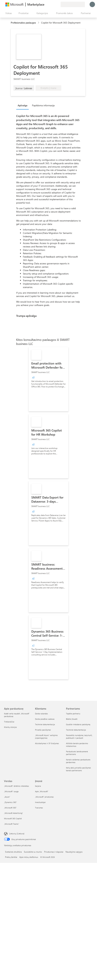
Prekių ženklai (11, 857)
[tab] (23, 105)
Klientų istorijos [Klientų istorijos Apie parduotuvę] (10, 727)
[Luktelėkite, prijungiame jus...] (92, 4)
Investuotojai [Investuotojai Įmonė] (40, 802)
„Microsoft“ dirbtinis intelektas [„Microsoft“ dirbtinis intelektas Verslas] (17, 786)
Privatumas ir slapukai (54, 852)
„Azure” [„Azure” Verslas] (7, 797)
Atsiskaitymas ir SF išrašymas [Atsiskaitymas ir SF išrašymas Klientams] (47, 743)
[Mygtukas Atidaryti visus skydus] (8, 13)
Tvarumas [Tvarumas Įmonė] (39, 808)
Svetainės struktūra (13, 852)
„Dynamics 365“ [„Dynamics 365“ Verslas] (10, 802)
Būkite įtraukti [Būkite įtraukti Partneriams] (72, 719)
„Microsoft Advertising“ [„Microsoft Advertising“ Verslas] (13, 813)
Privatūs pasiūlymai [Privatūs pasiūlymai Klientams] (43, 730)
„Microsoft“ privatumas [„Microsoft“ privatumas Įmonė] (44, 797)
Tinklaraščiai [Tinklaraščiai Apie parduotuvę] (9, 722)
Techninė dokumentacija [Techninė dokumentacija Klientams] (45, 724)
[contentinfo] (39, 23)
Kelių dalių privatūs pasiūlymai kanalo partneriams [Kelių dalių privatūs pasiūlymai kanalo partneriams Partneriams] (78, 769)
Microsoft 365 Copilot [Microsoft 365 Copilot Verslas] (13, 818)
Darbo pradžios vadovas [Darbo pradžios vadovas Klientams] (45, 719)
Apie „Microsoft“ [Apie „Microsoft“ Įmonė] (42, 791)
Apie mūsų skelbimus (29, 857)
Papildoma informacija (43, 105)
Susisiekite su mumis (33, 852)
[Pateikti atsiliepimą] (46, 4)
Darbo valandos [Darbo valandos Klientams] (41, 714)
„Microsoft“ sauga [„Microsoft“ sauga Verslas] (11, 791)
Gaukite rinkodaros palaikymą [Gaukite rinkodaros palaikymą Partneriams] (78, 724)
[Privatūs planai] (58, 4)
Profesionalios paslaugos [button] (23, 23)
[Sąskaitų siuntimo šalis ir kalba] (73, 4)
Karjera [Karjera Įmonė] (38, 786)
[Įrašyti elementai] (54, 4)
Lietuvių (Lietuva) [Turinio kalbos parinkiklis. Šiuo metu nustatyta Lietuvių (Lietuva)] (17, 833)
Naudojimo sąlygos (74, 852)
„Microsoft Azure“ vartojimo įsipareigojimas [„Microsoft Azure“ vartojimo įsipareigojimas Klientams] (46, 737)
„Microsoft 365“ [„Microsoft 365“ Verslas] (10, 808)
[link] (48, 379)
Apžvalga (22, 105)
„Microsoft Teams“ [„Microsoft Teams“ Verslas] (12, 824)
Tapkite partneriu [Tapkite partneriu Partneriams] (73, 714)
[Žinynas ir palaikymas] (50, 4)
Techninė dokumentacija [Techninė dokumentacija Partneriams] (76, 730)
